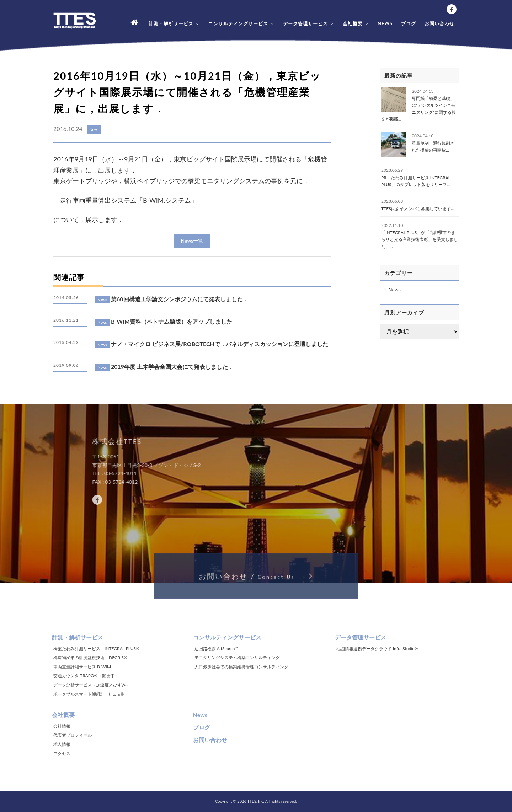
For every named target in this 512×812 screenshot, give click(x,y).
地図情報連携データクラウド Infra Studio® (377, 649)
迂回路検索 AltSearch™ (216, 649)
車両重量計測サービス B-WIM (82, 667)
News (394, 289)
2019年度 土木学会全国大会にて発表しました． (172, 367)
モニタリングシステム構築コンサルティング (237, 657)
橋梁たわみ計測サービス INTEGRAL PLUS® (96, 649)
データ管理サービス (309, 23)
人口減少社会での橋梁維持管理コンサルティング (241, 667)
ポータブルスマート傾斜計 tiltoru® (89, 694)
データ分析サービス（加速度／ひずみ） (92, 685)
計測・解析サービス (174, 23)
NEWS (385, 23)
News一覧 (192, 241)
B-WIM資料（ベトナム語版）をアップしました (172, 321)
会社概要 (356, 23)
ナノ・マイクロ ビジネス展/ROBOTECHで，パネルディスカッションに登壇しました (220, 344)
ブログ (409, 23)
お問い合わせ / (256, 579)
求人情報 (62, 744)
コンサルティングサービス (241, 23)
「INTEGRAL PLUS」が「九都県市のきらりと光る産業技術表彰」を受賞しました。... (420, 239)
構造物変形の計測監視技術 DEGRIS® (90, 657)
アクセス (62, 753)
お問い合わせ (439, 23)
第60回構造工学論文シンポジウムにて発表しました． (180, 299)
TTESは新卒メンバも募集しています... (417, 209)
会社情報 (62, 726)
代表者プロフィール (73, 735)
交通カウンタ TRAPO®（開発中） (86, 676)
